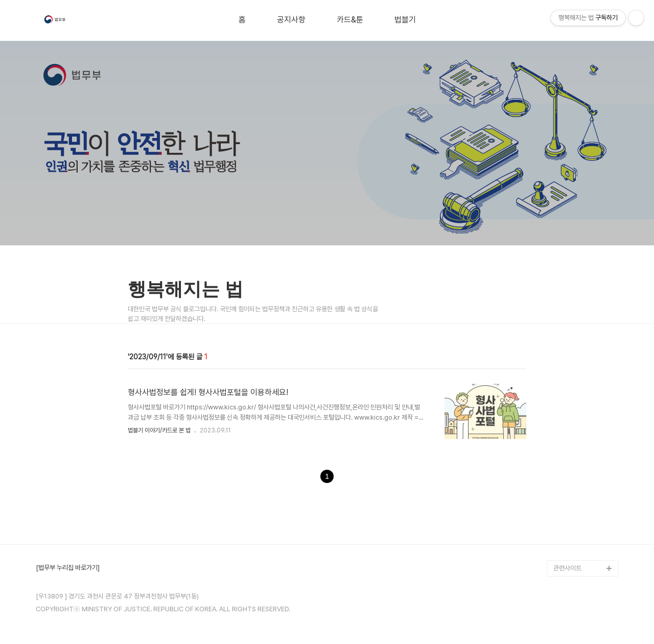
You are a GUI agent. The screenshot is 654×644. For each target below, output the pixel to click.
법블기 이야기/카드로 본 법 (159, 430)
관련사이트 (567, 568)
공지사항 (291, 20)
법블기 (405, 20)
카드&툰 (350, 20)
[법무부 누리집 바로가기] (68, 568)
